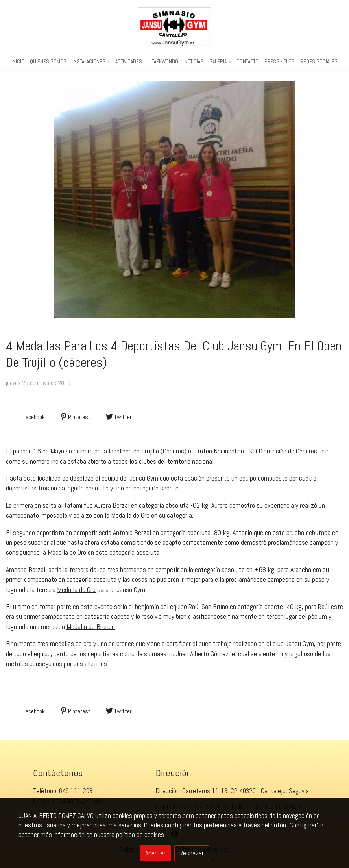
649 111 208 (76, 791)
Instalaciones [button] (91, 62)
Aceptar (155, 853)
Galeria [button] (220, 62)
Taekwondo (165, 62)
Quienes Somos (48, 62)
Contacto (247, 62)
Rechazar (192, 853)
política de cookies (140, 835)
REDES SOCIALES (319, 62)
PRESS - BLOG (280, 62)
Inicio (18, 62)
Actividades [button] (131, 62)
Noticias (194, 62)
